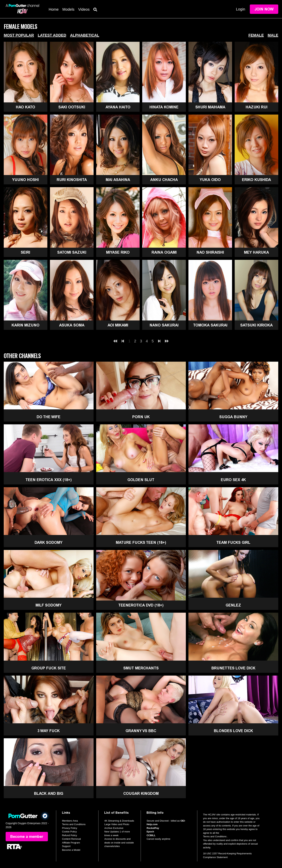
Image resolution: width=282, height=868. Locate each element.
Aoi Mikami (118, 325)
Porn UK (141, 417)
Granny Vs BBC (141, 731)
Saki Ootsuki (72, 107)
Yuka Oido (210, 180)
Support (66, 846)
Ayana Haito (118, 107)
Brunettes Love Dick (233, 668)
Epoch (150, 832)
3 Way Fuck (49, 731)
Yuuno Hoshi (25, 180)
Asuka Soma (72, 325)
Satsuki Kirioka (256, 325)
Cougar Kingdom (141, 793)
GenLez (233, 605)
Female (256, 35)
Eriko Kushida (256, 180)
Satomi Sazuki (72, 252)
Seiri (25, 252)
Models (68, 9)
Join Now (264, 9)
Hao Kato (26, 107)
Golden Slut (141, 480)
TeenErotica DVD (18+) (141, 605)
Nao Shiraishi (210, 252)
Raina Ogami (164, 252)
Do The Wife (49, 417)
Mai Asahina (118, 180)
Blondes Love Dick (233, 731)
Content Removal (71, 839)
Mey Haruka (256, 252)
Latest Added (52, 35)
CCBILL (151, 835)
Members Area (70, 821)
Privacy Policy (70, 828)
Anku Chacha (164, 180)
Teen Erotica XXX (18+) (49, 480)
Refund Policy (69, 835)
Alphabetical (85, 35)
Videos (84, 9)
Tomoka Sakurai (210, 325)
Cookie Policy (69, 832)
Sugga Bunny (233, 417)
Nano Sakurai (164, 325)
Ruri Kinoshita (72, 180)
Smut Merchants (141, 668)
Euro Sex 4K (233, 480)
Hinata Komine (164, 107)
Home (54, 9)
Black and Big (49, 793)
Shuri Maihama (210, 107)
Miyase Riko (118, 252)
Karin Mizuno (26, 325)
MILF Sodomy (49, 605)
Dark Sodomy (49, 542)
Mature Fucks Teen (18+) (141, 542)
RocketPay (153, 828)
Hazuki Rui (257, 107)
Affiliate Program (71, 843)
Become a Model (71, 850)
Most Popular (19, 35)
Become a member (27, 837)
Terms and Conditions (74, 824)
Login (241, 9)
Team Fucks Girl (233, 542)
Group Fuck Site (49, 668)
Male (273, 35)
